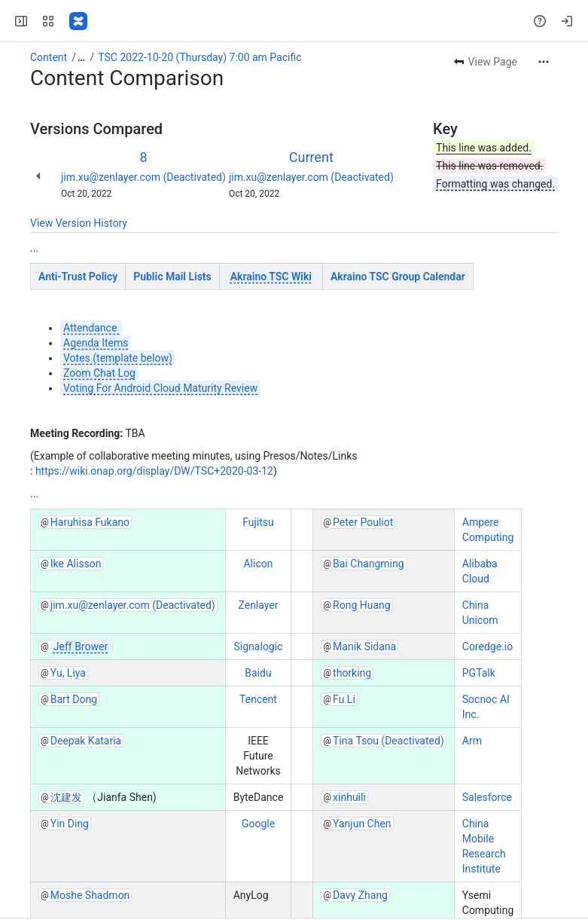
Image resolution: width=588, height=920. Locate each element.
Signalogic (259, 646)
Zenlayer (258, 605)
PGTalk (479, 673)
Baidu (258, 673)
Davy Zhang (360, 895)
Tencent (258, 699)
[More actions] (544, 62)
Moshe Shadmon (90, 895)
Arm (472, 741)
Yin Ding (70, 824)
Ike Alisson (76, 564)
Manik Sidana (364, 646)
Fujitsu (258, 522)
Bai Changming (369, 564)
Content (49, 57)
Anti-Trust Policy (78, 277)
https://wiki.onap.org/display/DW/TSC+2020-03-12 (154, 471)
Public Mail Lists (172, 277)
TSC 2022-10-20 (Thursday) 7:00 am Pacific (200, 57)
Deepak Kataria (86, 741)
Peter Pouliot (363, 522)
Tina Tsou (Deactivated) (388, 741)
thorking (352, 673)
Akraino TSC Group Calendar (398, 277)
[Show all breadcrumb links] (81, 57)
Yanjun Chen (362, 824)
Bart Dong (74, 699)
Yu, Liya (68, 673)
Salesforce (487, 797)
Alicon (258, 564)
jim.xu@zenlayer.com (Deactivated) (143, 177)
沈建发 (66, 797)
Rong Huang (362, 605)
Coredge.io (487, 646)
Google (258, 824)
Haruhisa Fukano (90, 522)
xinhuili (349, 797)
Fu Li (344, 699)
